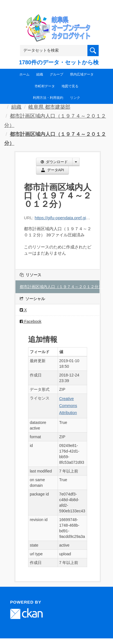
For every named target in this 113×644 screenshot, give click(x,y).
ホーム (24, 74)
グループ (56, 74)
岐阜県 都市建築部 (49, 107)
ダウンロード (54, 162)
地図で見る (70, 86)
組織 (40, 74)
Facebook (30, 321)
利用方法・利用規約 (48, 98)
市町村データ (45, 86)
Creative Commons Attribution (68, 406)
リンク (75, 98)
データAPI (52, 170)
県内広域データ (82, 74)
